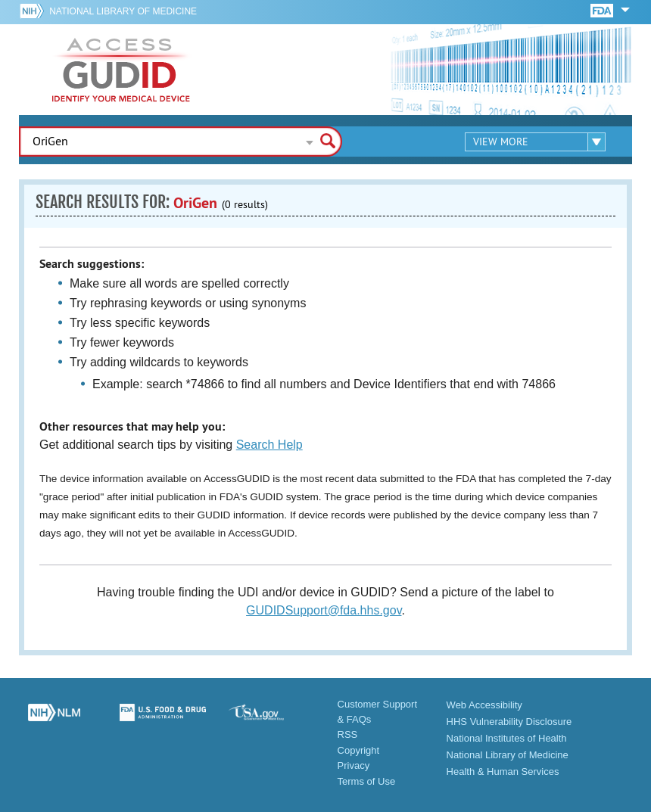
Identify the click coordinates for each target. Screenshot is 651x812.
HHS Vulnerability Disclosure (509, 722)
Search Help (269, 445)
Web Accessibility (484, 705)
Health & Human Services (503, 772)
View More (501, 142)
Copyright (359, 750)
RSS (348, 734)
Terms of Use (367, 781)
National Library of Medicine (123, 11)
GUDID (121, 70)
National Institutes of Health (507, 738)
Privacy (354, 765)
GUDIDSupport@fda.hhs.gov (324, 610)
